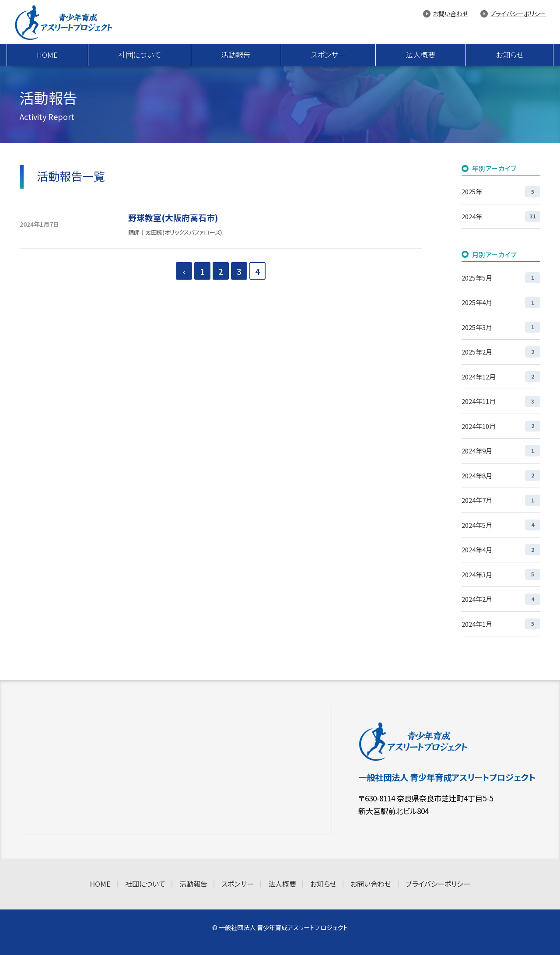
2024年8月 (501, 476)
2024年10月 (501, 426)
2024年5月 (501, 525)
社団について (140, 54)
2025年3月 (501, 327)
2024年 (501, 216)
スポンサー (328, 54)
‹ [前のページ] (184, 271)
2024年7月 (501, 500)
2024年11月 (501, 401)
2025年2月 (501, 352)
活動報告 (236, 54)
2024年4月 (501, 549)
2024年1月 (501, 624)
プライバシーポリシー (518, 14)
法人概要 (420, 54)
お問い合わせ (450, 14)
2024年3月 (501, 574)
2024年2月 (501, 599)
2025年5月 (501, 278)
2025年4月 (501, 302)
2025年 (501, 191)
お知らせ (509, 54)
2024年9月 (501, 451)
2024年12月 (501, 377)
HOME (47, 54)
